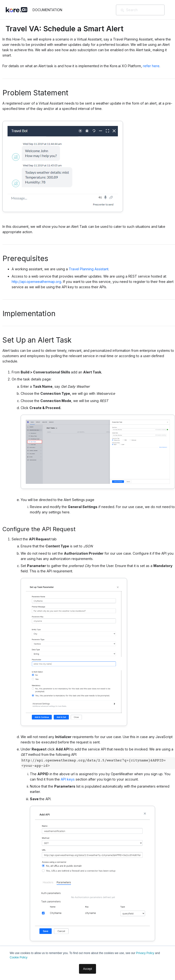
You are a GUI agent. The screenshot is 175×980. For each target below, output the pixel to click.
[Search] (147, 10)
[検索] (122, 10)
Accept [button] (88, 969)
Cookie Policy (19, 957)
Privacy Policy (145, 953)
